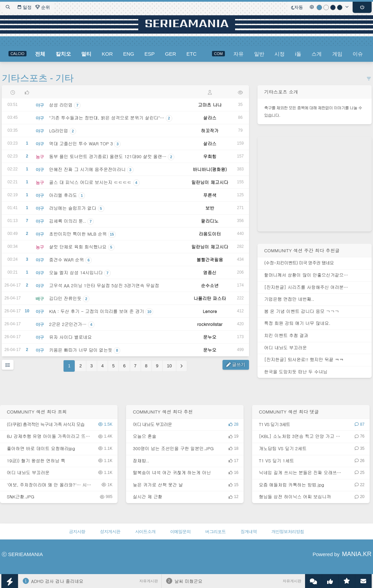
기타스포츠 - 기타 (38, 78)
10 (169, 366)
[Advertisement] (315, 184)
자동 (297, 7)
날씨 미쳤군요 (189, 581)
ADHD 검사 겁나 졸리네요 (57, 581)
